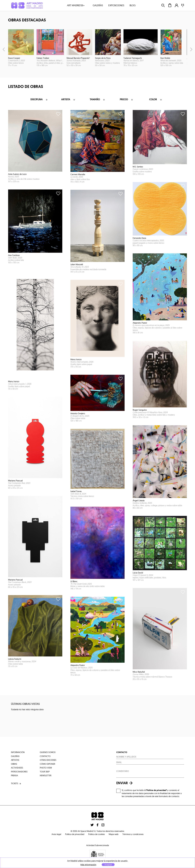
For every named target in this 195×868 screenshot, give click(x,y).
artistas (15, 760)
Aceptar (108, 865)
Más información (88, 865)
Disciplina (39, 99)
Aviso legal (56, 834)
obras (14, 764)
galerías (98, 5)
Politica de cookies (96, 834)
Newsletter (46, 775)
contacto (45, 756)
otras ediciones (48, 760)
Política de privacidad (75, 834)
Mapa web (114, 834)
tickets (16, 784)
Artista (68, 99)
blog (133, 5)
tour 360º (45, 772)
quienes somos (48, 752)
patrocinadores (19, 772)
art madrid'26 (76, 5)
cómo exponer (47, 764)
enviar (125, 783)
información (18, 752)
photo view (46, 768)
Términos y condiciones (133, 834)
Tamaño (98, 99)
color (156, 99)
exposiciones (116, 5)
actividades (17, 768)
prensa (14, 775)
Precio (127, 99)
